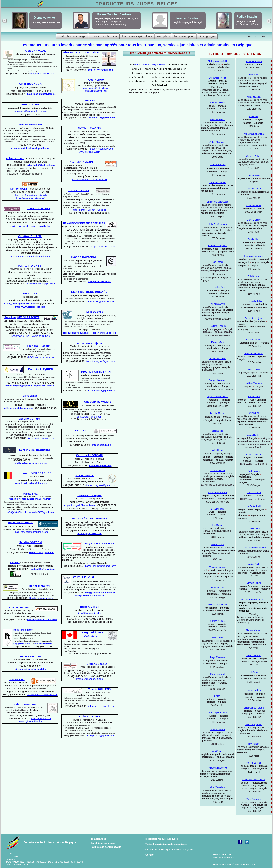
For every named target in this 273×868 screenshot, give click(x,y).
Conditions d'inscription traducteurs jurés (169, 849)
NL (256, 36)
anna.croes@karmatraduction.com (31, 111)
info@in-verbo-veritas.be (101, 706)
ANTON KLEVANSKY (90, 128)
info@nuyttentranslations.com (30, 463)
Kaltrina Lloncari (254, 455)
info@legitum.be (101, 445)
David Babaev (254, 220)
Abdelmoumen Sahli (217, 61)
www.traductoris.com (224, 858)
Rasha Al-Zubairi (89, 607)
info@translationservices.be (41, 94)
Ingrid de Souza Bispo (217, 397)
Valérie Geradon (25, 705)
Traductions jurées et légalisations (39, 350)
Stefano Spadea (97, 664)
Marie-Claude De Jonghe (254, 548)
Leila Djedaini (218, 509)
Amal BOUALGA (30, 84)
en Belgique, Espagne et (108, 22)
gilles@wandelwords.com (19, 408)
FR (249, 36)
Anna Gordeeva (218, 120)
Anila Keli (254, 116)
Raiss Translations (21, 522)
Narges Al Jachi (217, 621)
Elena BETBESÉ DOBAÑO (90, 292)
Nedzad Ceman (254, 630)
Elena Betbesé (218, 262)
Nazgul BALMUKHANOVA (100, 543)
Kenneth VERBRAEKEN (35, 473)
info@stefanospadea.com (89, 679)
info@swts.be (90, 636)
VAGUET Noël (83, 577)
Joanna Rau (218, 431)
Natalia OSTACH (30, 542)
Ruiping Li (217, 696)
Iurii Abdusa (254, 413)
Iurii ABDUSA (77, 431)
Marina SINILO (85, 476)
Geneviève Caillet (218, 359)
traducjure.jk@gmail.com (100, 736)
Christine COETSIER (39, 208)
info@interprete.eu (99, 282)
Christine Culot (254, 189)
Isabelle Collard (218, 413)
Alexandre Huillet (218, 78)
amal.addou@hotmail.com (96, 88)
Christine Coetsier (217, 182)
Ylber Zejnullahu (218, 787)
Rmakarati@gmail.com (42, 598)
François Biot (218, 342)
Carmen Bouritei (218, 165)
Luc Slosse (218, 525)
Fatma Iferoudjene (254, 318)
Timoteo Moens (218, 729)
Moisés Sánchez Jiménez (254, 600)
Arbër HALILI (15, 158)
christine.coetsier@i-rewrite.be (30, 226)
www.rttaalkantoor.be (43, 644)
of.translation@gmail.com (102, 391)
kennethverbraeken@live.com (30, 483)
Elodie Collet (30, 294)
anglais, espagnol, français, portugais (116, 18)
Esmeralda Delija (254, 301)
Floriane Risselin (218, 326)
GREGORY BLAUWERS (98, 402)
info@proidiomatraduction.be (100, 593)
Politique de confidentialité (106, 847)
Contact (150, 855)
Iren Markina (254, 397)
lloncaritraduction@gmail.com (41, 284)
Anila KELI (90, 101)
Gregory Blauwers (218, 380)
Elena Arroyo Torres (254, 256)
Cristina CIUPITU (30, 236)
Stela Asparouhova (218, 713)
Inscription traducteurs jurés (162, 839)
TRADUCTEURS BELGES (137, 4)
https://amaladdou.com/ (96, 91)
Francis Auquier (254, 340)
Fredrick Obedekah (254, 354)
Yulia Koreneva (254, 799)
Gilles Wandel (254, 370)
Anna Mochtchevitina (254, 134)
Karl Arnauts (254, 471)
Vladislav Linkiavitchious (254, 780)
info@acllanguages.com (42, 74)
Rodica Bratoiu (254, 690)
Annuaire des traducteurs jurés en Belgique (50, 842)
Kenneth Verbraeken (217, 493)
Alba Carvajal (254, 75)
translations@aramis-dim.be (90, 179)
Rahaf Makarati (217, 674)
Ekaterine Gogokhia (217, 246)
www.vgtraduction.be (30, 721)
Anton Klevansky (217, 142)
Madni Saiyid (218, 544)
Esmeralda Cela (217, 287)
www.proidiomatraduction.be (90, 596)
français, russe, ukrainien (45, 22)
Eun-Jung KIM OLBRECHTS (22, 317)
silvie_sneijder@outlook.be (30, 669)
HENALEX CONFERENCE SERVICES (84, 223)
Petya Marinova (217, 657)
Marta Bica (30, 494)
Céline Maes (254, 175)
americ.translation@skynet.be (90, 210)
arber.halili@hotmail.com (41, 165)
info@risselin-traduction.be (41, 357)
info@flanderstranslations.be (42, 694)
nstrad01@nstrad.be (43, 569)
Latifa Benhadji (254, 506)
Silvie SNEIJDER (30, 657)
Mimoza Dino (218, 588)
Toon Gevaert (218, 751)
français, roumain (247, 21)
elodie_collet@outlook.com (19, 303)
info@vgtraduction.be (41, 718)
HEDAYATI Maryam (90, 495)
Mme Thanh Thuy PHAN (150, 65)
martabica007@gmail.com (41, 512)
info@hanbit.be (20, 336)
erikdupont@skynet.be (76, 333)
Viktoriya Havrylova (218, 768)
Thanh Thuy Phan (254, 724)
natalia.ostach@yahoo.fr (41, 552)
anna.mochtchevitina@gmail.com (30, 148)
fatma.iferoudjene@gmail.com (100, 361)
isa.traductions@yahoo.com (42, 438)
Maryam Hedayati (218, 567)
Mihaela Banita (254, 583)
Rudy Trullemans (23, 630)
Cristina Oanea (254, 205)
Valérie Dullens (254, 763)
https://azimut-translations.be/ (30, 198)
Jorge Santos (254, 435)
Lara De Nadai (254, 493)
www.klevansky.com (90, 152)
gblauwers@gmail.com (90, 417)
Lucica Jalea (254, 529)
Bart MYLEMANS (81, 162)
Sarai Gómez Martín (254, 708)
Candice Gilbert (254, 156)
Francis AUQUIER (41, 369)
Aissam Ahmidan (254, 61)
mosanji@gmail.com (89, 533)
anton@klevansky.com (101, 149)
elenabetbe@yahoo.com (100, 302)
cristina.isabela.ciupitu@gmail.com (30, 256)
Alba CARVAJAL (35, 51)
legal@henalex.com (103, 247)
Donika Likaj (254, 239)
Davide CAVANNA (84, 257)
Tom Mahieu (254, 744)
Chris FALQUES (78, 190)
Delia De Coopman (217, 224)
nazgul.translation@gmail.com (101, 566)
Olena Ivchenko (254, 656)
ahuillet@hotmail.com (101, 70)
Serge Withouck (92, 633)
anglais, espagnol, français (188, 22)
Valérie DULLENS (99, 689)
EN (264, 36)
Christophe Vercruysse (218, 202)
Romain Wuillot (19, 608)
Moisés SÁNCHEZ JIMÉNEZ (90, 519)
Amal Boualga (254, 97)
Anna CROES (30, 105)
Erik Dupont (254, 276)
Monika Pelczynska (218, 605)
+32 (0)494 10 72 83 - (17, 357)
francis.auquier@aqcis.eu (19, 386)
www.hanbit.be (41, 336)
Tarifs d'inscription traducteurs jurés (166, 844)
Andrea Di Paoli (217, 103)
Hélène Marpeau (254, 383)
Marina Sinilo (254, 564)
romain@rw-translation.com (42, 619)
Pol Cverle (254, 672)
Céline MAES (19, 189)
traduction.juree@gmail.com (101, 485)
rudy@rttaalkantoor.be (23, 644)
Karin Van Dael (218, 471)
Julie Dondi (217, 450)
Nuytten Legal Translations (35, 450)
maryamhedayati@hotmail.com (79, 505)
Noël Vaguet (217, 638)
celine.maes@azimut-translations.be (30, 195)
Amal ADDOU (96, 80)
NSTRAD (15, 562)
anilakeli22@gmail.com (102, 118)
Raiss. (30, 532)
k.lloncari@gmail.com (100, 465)
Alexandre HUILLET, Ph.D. (82, 52)
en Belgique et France (248, 24)
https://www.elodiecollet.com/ (30, 307)
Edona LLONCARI (30, 266)
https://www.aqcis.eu (45, 386)
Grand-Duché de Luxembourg (111, 25)
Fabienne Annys (218, 304)
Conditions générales (103, 843)
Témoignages (98, 839)
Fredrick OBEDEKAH (96, 372)
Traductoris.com (222, 854)
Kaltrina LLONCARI (90, 455)
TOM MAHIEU (17, 679)
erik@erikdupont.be (105, 333)
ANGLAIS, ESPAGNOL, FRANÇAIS (30, 354)
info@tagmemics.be (90, 613)
